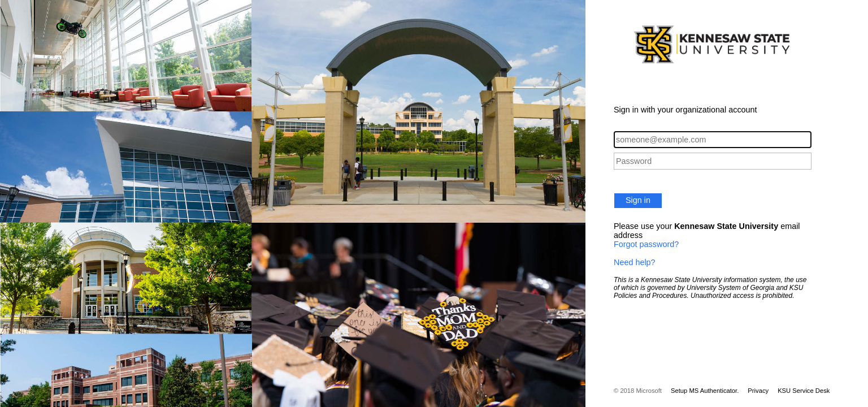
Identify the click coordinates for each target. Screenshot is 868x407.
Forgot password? (646, 244)
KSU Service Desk (804, 391)
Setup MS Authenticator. (705, 391)
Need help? (635, 262)
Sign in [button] (638, 200)
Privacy (758, 391)
